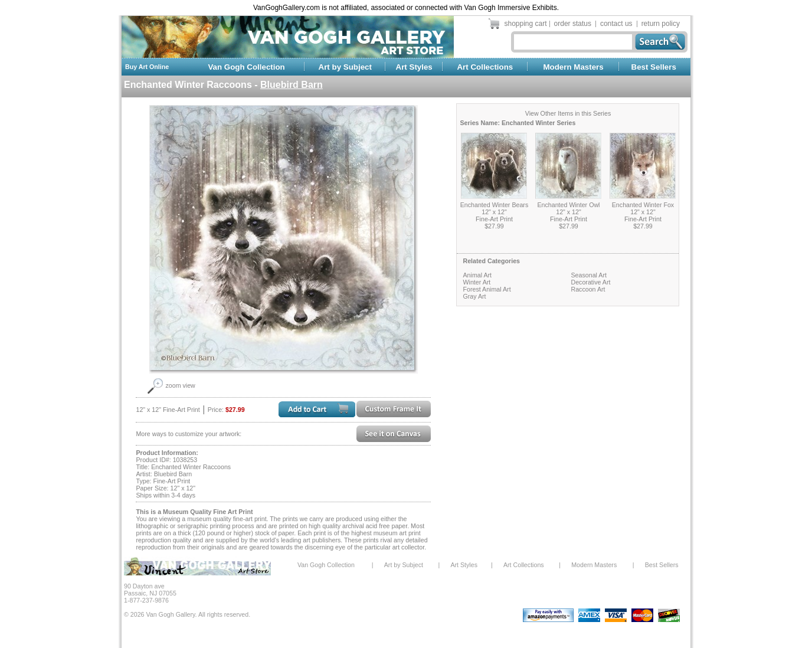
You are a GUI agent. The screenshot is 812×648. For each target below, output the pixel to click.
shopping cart (526, 24)
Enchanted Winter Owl (568, 205)
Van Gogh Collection (246, 67)
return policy (661, 24)
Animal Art (477, 275)
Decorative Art (590, 282)
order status (573, 24)
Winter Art (477, 282)
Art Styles (414, 67)
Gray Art (474, 296)
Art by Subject (345, 67)
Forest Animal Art (487, 289)
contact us (616, 24)
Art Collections (485, 67)
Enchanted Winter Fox (643, 205)
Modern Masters (573, 67)
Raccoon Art (588, 289)
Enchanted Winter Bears (495, 205)
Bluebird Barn (292, 85)
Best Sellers (654, 67)
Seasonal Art (588, 275)
